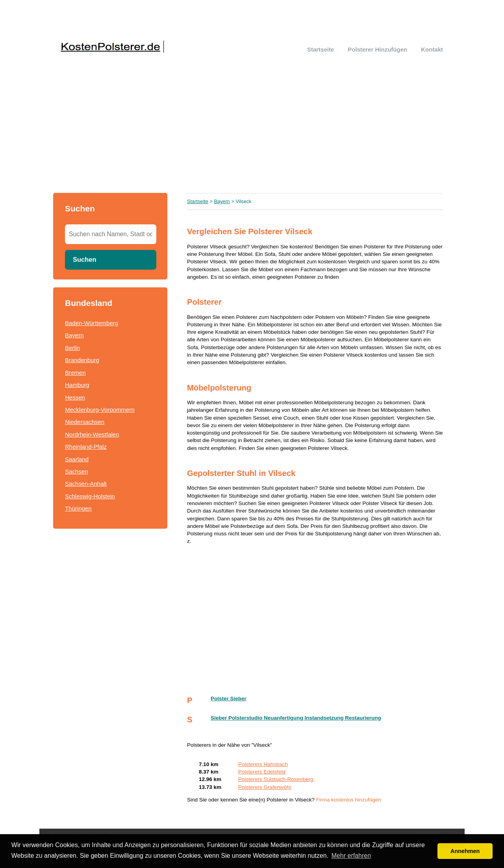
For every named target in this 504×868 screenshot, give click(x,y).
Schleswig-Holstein (90, 496)
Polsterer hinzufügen (377, 49)
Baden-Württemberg (92, 323)
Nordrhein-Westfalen (92, 434)
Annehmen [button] (465, 851)
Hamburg (77, 385)
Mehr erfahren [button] (351, 856)
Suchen (85, 259)
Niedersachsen (85, 422)
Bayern (74, 335)
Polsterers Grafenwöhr (265, 787)
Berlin (72, 348)
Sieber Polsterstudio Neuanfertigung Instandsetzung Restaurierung (296, 718)
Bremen (75, 373)
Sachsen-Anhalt (86, 484)
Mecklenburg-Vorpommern (100, 410)
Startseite (321, 49)
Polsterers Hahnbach (263, 764)
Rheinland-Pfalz (86, 447)
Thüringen (78, 508)
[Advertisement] (252, 134)
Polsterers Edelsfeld (262, 772)
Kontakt (432, 49)
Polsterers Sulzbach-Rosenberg (276, 779)
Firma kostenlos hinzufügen (349, 800)
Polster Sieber (229, 699)
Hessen (75, 397)
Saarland (77, 459)
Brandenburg (82, 360)
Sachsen (76, 471)
